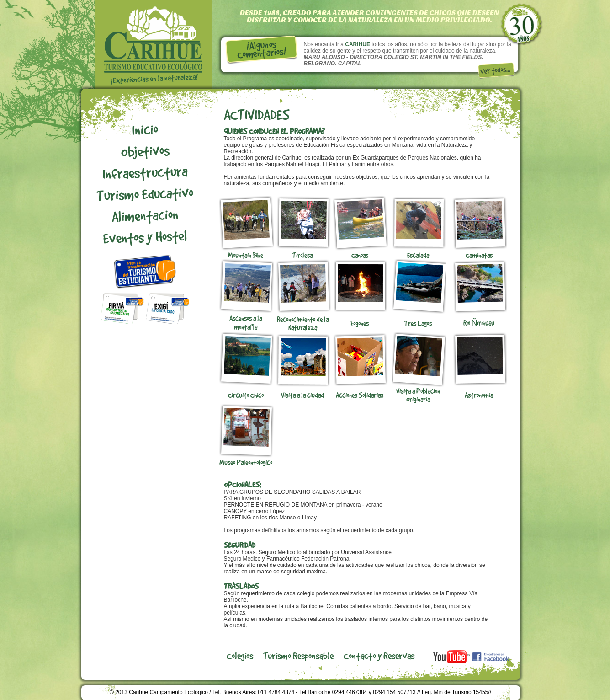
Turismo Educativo (145, 194)
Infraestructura (145, 172)
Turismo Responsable (298, 656)
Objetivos (145, 151)
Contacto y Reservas (379, 656)
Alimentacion (145, 215)
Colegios (240, 656)
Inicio (145, 129)
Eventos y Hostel (145, 237)
